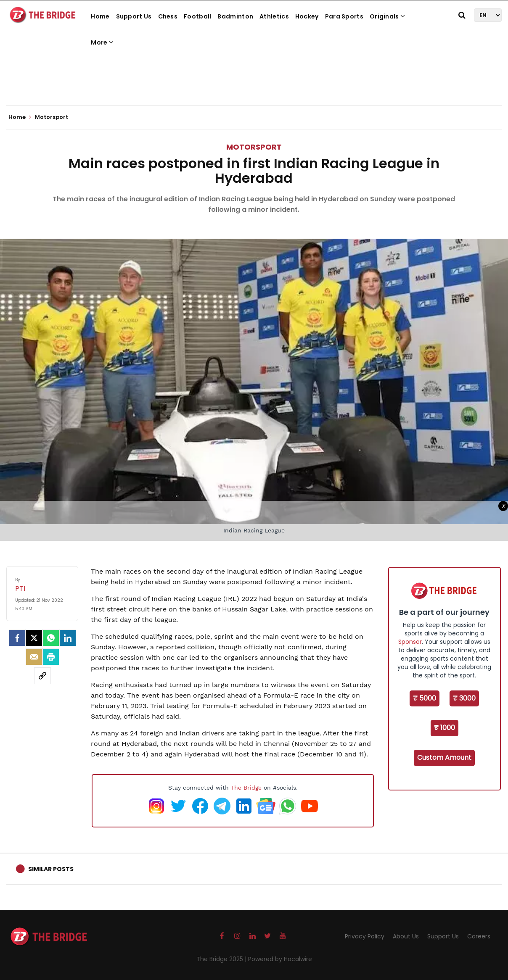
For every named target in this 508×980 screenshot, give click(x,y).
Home (100, 16)
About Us (406, 936)
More (102, 42)
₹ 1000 (444, 728)
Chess (168, 16)
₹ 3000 (464, 698)
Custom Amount (444, 757)
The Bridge (246, 788)
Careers (479, 936)
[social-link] (42, 676)
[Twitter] (34, 638)
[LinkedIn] (68, 638)
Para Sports (344, 16)
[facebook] (17, 638)
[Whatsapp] (51, 638)
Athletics (274, 16)
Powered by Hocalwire (280, 959)
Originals (387, 16)
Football (197, 16)
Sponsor (410, 642)
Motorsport (254, 147)
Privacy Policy (365, 936)
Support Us (134, 16)
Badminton (235, 16)
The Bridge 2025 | (222, 959)
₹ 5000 (425, 698)
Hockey (307, 16)
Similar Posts (51, 869)
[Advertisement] (254, 80)
